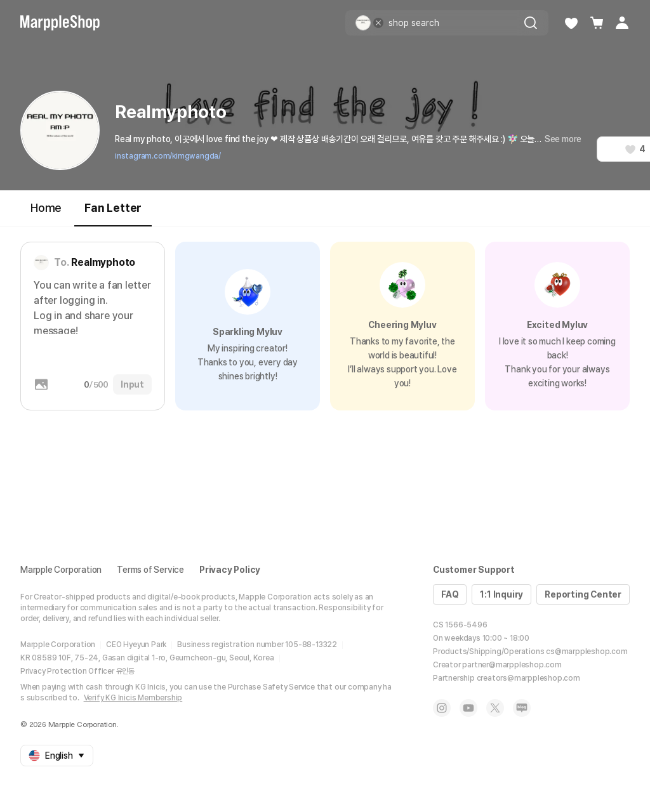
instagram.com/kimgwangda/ (168, 156)
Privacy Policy (230, 570)
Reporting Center (583, 594)
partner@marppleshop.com (512, 665)
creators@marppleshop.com (528, 678)
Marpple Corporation (61, 570)
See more (563, 139)
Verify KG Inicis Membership (133, 698)
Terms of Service (150, 570)
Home (46, 208)
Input (132, 384)
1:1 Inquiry (501, 594)
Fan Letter (113, 213)
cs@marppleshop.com (587, 652)
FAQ (450, 594)
